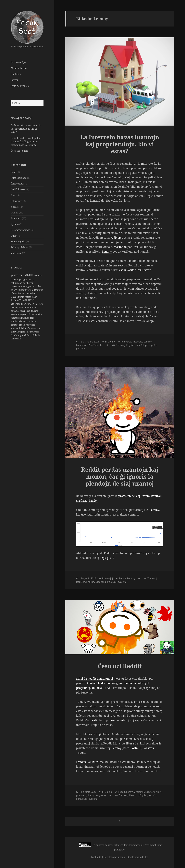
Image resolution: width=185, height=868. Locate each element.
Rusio (26, 321)
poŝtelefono (26, 335)
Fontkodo (96, 857)
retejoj (30, 290)
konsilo (23, 311)
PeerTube (16, 335)
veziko (18, 339)
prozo (14, 290)
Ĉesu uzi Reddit (19, 151)
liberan (154, 219)
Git (26, 300)
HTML (32, 300)
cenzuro (15, 325)
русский (81, 349)
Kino (13, 195)
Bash (14, 172)
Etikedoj (17, 268)
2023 (93, 578)
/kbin (126, 748)
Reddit (14, 314)
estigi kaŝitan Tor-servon (135, 270)
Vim (22, 300)
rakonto (26, 332)
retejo (28, 297)
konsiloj (31, 293)
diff (21, 318)
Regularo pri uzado (114, 857)
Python (15, 224)
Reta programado (20, 230)
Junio (87, 578)
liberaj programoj (97, 795)
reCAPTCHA (28, 304)
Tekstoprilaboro (20, 247)
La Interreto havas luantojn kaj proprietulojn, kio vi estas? (26, 129)
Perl (13, 339)
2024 (96, 342)
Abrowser (30, 325)
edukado (36, 335)
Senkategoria (18, 242)
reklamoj (15, 311)
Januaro (89, 342)
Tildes (80, 753)
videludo (16, 304)
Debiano (39, 290)
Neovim (38, 314)
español (140, 345)
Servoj (14, 80)
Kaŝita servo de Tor (138, 857)
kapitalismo (33, 311)
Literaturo (16, 201)
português (151, 345)
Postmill (136, 748)
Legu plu (108, 558)
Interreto (39, 304)
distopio (32, 307)
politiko (32, 321)
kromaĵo (15, 318)
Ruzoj (14, 236)
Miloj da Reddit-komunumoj (95, 679)
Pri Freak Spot (19, 62)
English (130, 345)
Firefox (22, 290)
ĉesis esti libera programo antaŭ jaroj (110, 720)
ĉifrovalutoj (17, 332)
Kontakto (16, 74)
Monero (36, 328)
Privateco (16, 218)
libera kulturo (19, 293)
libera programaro (23, 279)
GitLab (26, 318)
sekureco (16, 283)
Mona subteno (19, 68)
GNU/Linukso (18, 189)
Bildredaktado (19, 178)
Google (27, 286)
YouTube (36, 286)
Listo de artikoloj (20, 86)
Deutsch (81, 582)
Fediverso (35, 332)
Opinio (15, 213)
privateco (18, 275)
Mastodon (23, 307)
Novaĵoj (15, 207)
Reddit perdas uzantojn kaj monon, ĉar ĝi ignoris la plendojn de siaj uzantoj (26, 141)
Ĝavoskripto (18, 297)
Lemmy (15, 307)
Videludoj (16, 253)
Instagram (23, 314)
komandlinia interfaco (22, 328)
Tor (24, 283)
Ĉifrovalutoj (17, 184)
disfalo (22, 325)
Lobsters (148, 748)
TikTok (31, 314)
